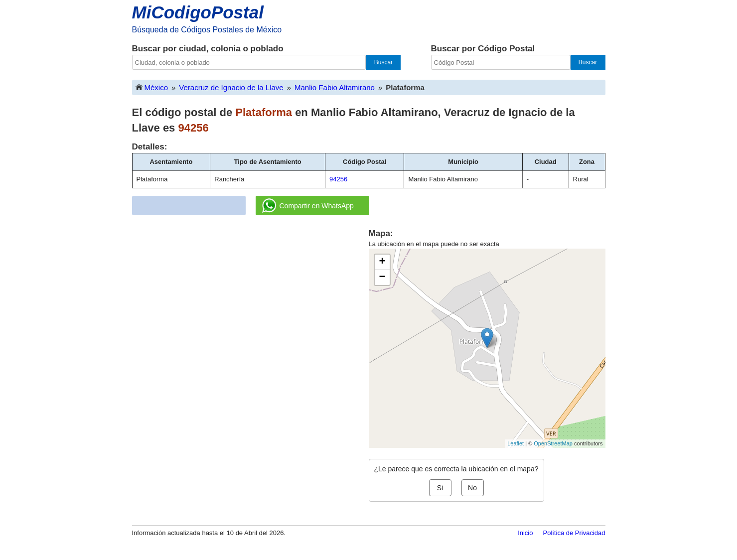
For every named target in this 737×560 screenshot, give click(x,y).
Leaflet (516, 443)
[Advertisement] (250, 297)
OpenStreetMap (553, 443)
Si (440, 488)
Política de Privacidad (574, 533)
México (151, 87)
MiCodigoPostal (198, 12)
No (472, 488)
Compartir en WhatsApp (308, 206)
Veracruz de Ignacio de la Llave (231, 87)
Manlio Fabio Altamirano (335, 87)
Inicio (525, 533)
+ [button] (382, 262)
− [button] (382, 278)
